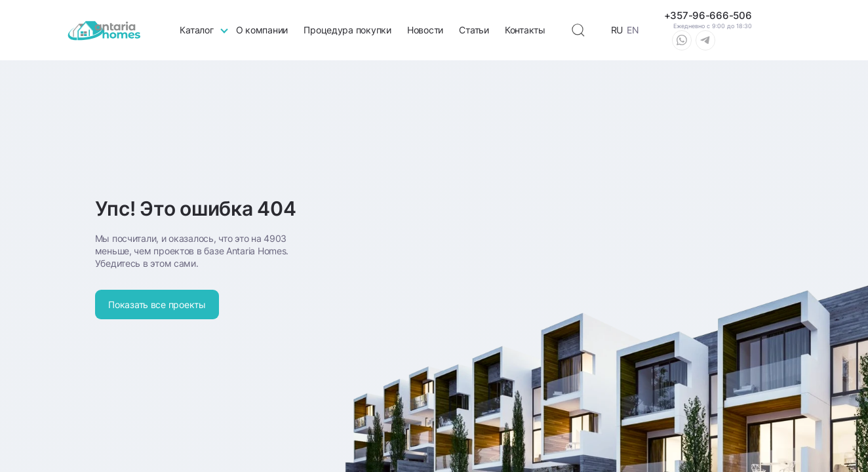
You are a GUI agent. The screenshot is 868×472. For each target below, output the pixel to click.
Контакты (525, 30)
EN (633, 30)
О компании (262, 30)
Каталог (196, 30)
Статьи (474, 30)
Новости (425, 30)
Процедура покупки (347, 30)
